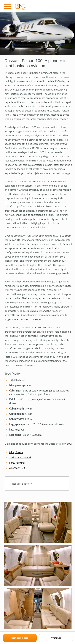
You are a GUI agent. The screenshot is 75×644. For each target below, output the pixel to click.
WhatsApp (56, 638)
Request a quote (20, 638)
